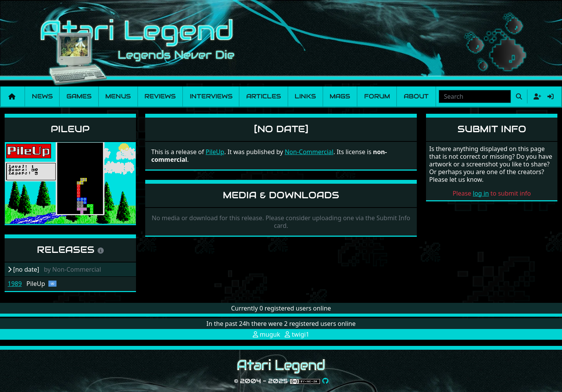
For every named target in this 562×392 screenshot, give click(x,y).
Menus (118, 96)
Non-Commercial (309, 152)
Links (305, 96)
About (416, 96)
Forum (377, 96)
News (42, 96)
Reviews (160, 96)
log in (481, 193)
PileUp (70, 129)
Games (79, 96)
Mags (340, 96)
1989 (15, 284)
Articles (264, 96)
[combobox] (475, 96)
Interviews (211, 96)
